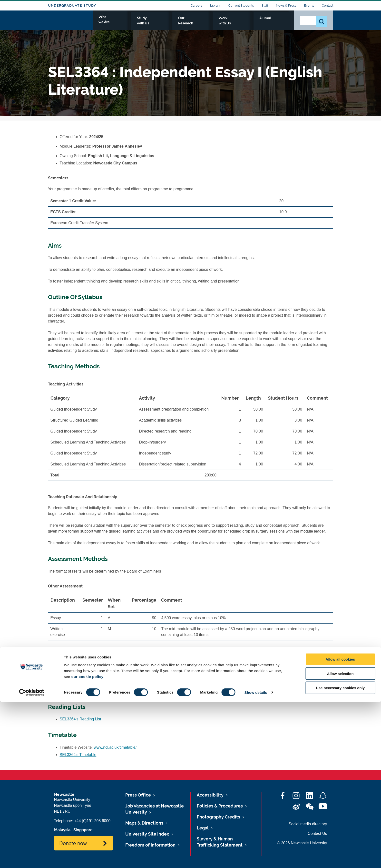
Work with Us (253, 24)
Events (309, 5)
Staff (265, 5)
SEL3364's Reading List (80, 719)
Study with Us (186, 24)
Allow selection (340, 840)
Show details (256, 858)
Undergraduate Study (72, 5)
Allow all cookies (340, 825)
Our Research (219, 24)
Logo (70, 23)
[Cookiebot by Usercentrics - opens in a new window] (32, 858)
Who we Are (153, 24)
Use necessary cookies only (340, 854)
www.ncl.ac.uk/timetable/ (115, 747)
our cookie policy (87, 843)
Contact (327, 5)
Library (215, 5)
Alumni (280, 24)
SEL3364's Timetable (78, 755)
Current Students (241, 5)
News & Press (286, 5)
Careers (196, 5)
